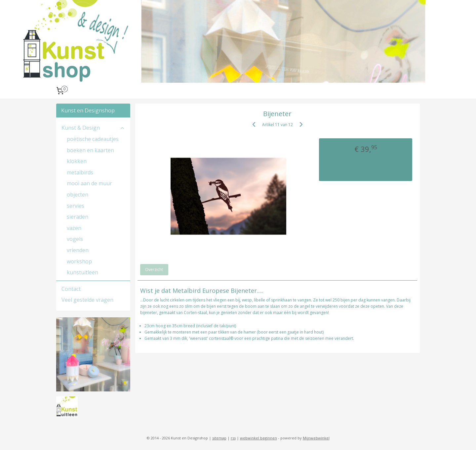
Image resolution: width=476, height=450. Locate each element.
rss (233, 438)
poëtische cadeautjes (93, 139)
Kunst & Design (93, 128)
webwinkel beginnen (258, 438)
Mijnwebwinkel (316, 438)
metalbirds (80, 172)
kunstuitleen (82, 272)
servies (76, 206)
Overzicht (154, 270)
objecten (78, 195)
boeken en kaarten (90, 150)
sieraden (78, 217)
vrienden (78, 250)
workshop (79, 261)
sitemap (219, 438)
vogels (75, 239)
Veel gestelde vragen (87, 300)
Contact (71, 289)
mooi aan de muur (89, 183)
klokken (77, 161)
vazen (74, 228)
